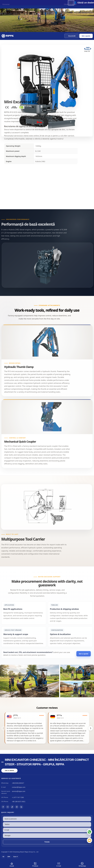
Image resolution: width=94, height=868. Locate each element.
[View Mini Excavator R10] (47, 681)
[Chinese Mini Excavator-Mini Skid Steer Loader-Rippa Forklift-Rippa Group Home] (8, 36)
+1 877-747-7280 (18, 797)
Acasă (12, 864)
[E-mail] (89, 840)
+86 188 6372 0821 (19, 802)
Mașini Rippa (24, 852)
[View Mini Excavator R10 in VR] (88, 50)
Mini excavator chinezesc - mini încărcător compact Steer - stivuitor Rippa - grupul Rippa (47, 762)
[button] (72, 36)
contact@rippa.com (19, 787)
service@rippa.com (19, 791)
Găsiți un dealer (86, 3)
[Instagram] (17, 807)
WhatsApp (82, 864)
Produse (35, 864)
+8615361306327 (18, 783)
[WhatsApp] (89, 832)
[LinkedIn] (21, 807)
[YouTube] (8, 807)
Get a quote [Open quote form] (86, 36)
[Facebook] (3, 807)
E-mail (59, 864)
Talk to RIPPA (9, 771)
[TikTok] (12, 807)
